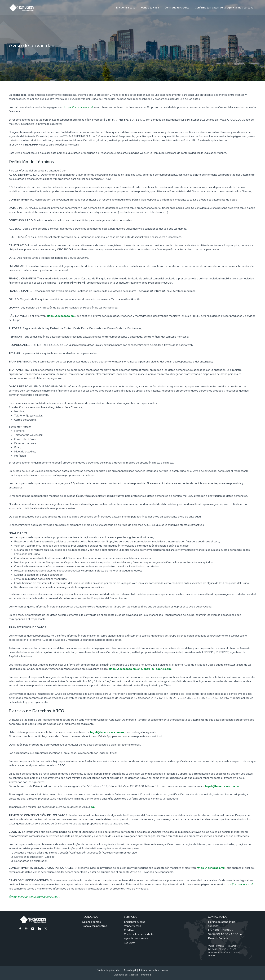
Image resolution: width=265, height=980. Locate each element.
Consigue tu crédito (177, 8)
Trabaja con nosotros (95, 926)
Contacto (129, 943)
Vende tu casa (150, 8)
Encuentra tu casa (135, 922)
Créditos (129, 930)
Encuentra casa (126, 8)
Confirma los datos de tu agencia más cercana (224, 8)
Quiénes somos (91, 922)
